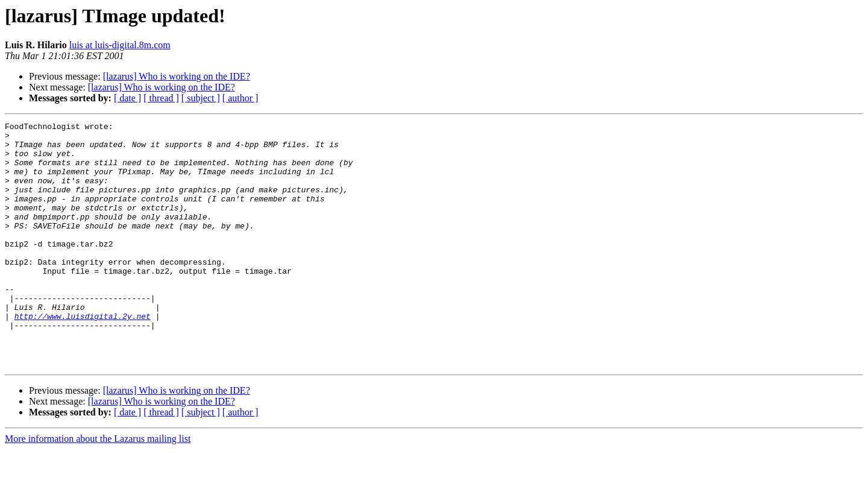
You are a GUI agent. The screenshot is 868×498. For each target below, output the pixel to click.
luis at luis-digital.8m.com (120, 45)
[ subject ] (201, 98)
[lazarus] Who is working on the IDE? (177, 76)
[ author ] (241, 98)
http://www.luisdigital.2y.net (83, 356)
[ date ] (127, 98)
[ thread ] (161, 98)
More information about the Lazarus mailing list (98, 487)
